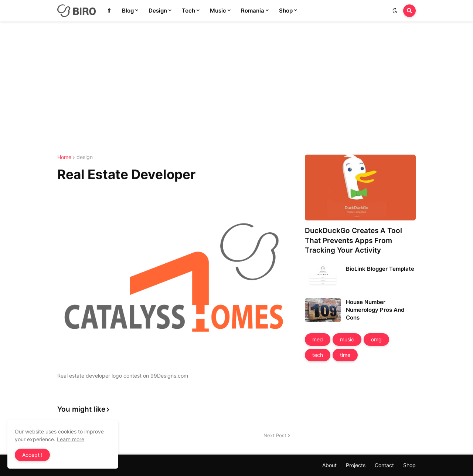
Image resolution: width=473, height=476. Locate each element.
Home (64, 157)
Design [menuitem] (158, 11)
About (329, 465)
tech (318, 355)
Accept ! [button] (32, 455)
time (345, 355)
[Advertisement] (236, 88)
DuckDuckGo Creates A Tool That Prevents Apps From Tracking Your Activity (353, 240)
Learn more (71, 439)
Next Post (275, 435)
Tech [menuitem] (188, 11)
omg (376, 339)
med (318, 339)
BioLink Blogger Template (380, 269)
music (347, 339)
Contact (384, 465)
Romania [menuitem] (253, 11)
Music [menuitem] (218, 11)
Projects (356, 465)
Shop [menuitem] (286, 11)
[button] (395, 11)
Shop (409, 465)
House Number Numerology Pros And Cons (375, 310)
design (85, 157)
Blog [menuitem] (128, 11)
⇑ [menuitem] (109, 11)
